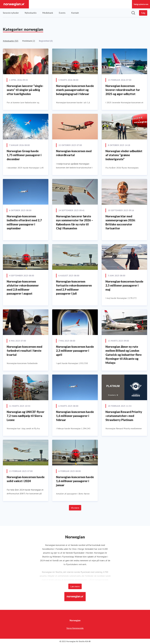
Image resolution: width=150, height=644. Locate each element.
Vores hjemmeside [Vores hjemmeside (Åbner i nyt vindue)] (75, 628)
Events (62, 13)
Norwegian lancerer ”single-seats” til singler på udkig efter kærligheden (25, 90)
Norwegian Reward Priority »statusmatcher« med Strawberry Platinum (124, 416)
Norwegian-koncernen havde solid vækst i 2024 (26, 479)
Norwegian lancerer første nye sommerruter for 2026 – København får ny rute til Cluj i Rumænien (75, 222)
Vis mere (75, 508)
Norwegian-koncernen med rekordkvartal (74, 153)
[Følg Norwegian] (143, 13)
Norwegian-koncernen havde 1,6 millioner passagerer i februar (75, 416)
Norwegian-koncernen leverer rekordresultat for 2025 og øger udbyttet (123, 90)
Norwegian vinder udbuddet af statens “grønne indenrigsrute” (124, 155)
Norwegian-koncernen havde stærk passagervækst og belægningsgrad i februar (75, 90)
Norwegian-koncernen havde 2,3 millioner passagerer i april (75, 351)
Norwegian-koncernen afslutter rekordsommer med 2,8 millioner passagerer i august (23, 287)
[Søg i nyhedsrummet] (133, 13)
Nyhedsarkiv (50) (11, 41)
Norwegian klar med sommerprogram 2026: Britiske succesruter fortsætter (120, 222)
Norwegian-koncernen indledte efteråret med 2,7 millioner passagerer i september (24, 222)
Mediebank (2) (29, 41)
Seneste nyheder (11, 13)
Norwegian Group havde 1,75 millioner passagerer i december (24, 155)
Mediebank (48, 13)
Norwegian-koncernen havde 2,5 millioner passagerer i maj (124, 285)
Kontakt (75, 13)
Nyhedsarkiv (31, 13)
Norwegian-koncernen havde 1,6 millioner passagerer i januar (75, 481)
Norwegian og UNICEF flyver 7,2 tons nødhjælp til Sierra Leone (26, 416)
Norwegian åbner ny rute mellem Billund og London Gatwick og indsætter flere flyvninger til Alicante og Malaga (124, 355)
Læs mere (75, 586)
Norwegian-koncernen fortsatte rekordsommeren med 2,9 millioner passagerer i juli (74, 287)
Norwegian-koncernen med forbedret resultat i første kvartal (24, 351)
